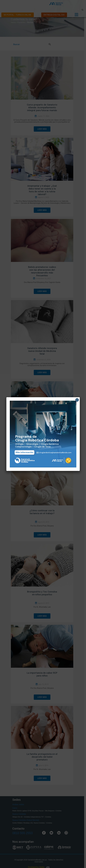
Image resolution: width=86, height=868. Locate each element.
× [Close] (77, 400)
